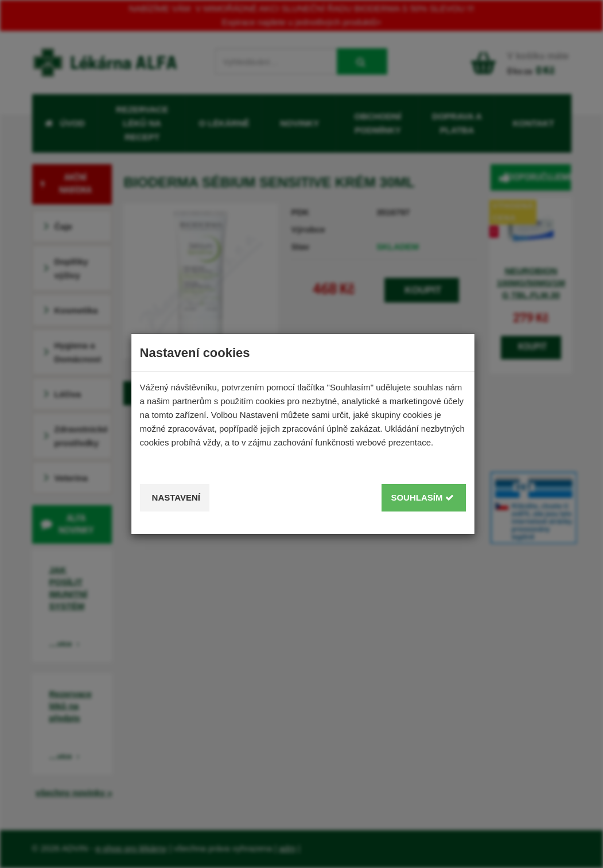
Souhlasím (422, 497)
